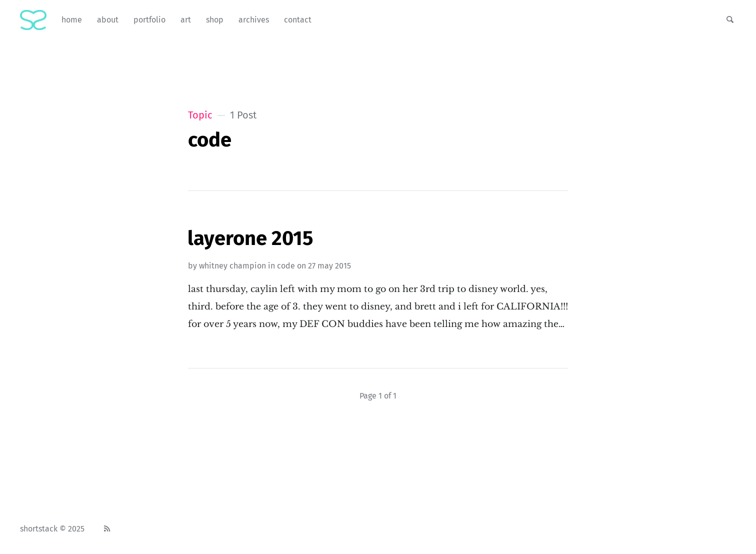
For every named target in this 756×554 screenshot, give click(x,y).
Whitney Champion (232, 266)
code (286, 266)
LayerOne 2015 (250, 238)
